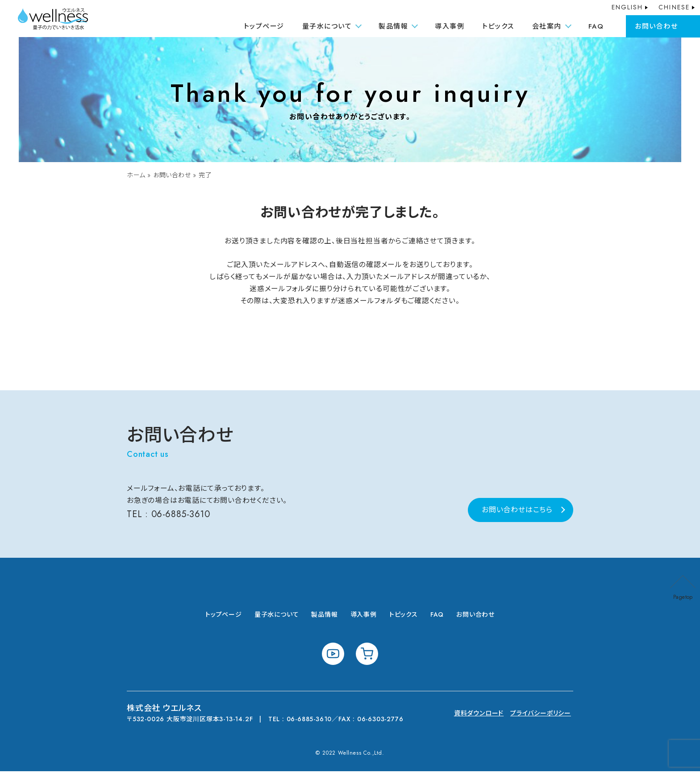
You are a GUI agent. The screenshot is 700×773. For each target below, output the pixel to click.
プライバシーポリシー (541, 715)
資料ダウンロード (479, 715)
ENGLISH (627, 7)
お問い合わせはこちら (517, 512)
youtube (333, 656)
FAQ (596, 26)
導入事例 (450, 26)
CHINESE (674, 7)
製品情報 (324, 616)
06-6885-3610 (181, 516)
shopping (367, 656)
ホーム (136, 175)
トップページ (264, 26)
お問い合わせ (656, 26)
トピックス (498, 26)
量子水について (277, 616)
